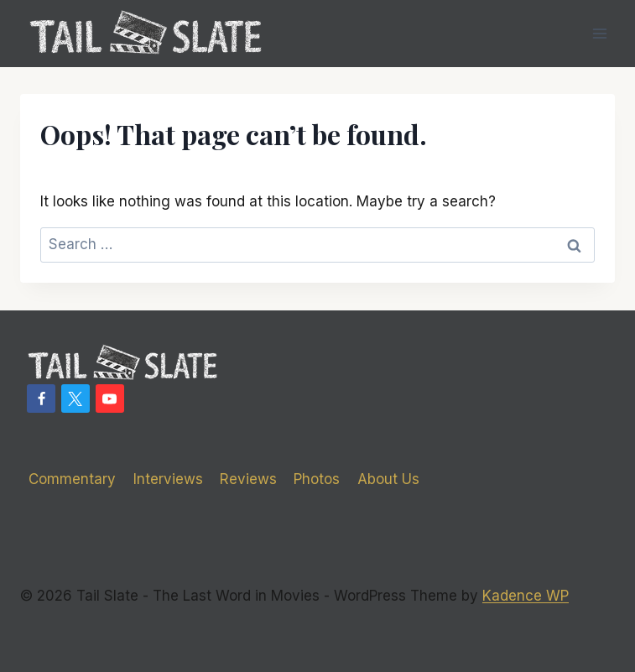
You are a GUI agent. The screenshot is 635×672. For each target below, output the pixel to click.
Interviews (168, 479)
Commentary (72, 479)
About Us (388, 479)
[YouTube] (110, 399)
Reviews (248, 479)
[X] (75, 399)
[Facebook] (41, 399)
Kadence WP (526, 596)
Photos (317, 479)
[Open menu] (599, 33)
